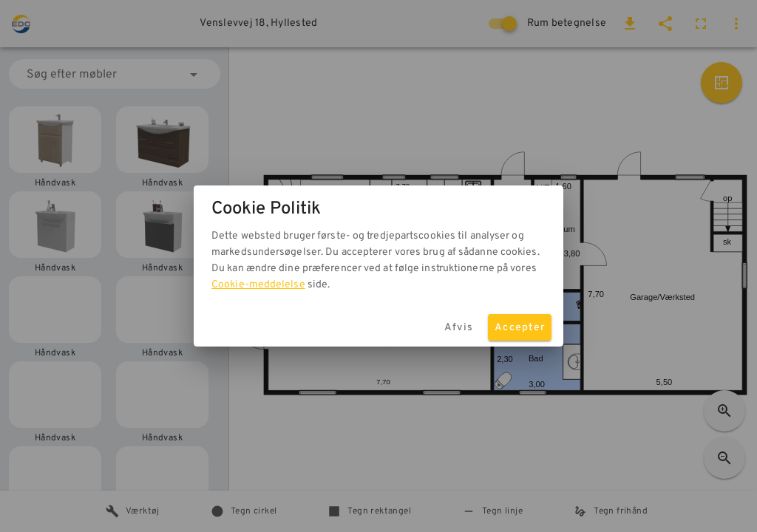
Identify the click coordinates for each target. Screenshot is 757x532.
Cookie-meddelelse (258, 285)
